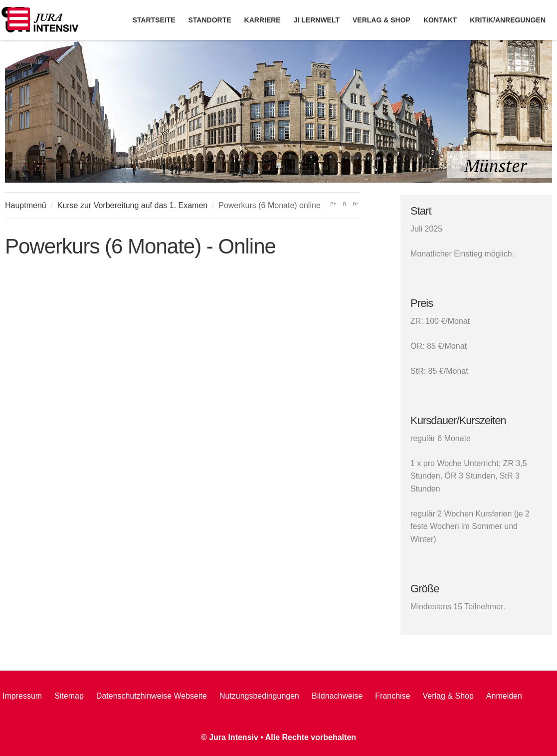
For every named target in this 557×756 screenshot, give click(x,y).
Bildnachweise (337, 696)
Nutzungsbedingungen (259, 696)
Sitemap (69, 696)
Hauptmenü (26, 205)
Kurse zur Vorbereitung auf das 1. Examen (133, 205)
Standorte (210, 20)
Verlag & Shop (448, 696)
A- (355, 204)
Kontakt (440, 20)
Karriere (263, 20)
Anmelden (504, 696)
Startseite (154, 20)
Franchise (392, 696)
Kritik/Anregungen (508, 20)
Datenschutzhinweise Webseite (152, 696)
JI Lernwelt (317, 20)
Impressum (22, 696)
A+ (333, 204)
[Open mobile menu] (19, 19)
